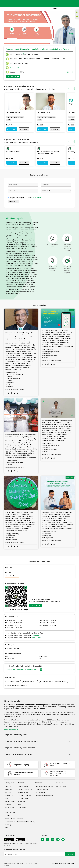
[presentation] (68, 88)
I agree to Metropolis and (26, 198)
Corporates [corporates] (9, 795)
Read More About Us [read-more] (11, 730)
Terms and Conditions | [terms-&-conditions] (59, 863)
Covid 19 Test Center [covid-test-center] (25, 789)
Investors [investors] (9, 789)
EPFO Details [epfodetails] (10, 807)
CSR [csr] (7, 798)
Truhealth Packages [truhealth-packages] (25, 795)
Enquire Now (24, 129)
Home (46, 54)
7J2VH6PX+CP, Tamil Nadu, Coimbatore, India (24, 670)
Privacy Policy (36, 198)
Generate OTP (14, 201)
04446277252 (15, 68)
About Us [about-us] (8, 786)
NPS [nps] (7, 828)
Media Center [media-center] (10, 801)
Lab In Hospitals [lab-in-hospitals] (40, 792)
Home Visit (54, 54)
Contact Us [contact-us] (9, 816)
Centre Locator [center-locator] (23, 786)
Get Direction (13, 77)
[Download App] (9, 840)
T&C (26, 198)
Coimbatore (36, 638)
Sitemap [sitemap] (8, 825)
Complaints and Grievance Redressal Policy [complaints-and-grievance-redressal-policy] (20, 822)
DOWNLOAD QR (35, 605)
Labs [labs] (19, 804)
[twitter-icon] (48, 839)
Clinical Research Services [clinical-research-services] (44, 795)
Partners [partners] (8, 792)
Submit (70, 854)
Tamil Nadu (36, 636)
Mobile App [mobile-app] (22, 801)
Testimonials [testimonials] (22, 807)
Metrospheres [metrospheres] (61, 786)
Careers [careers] (8, 804)
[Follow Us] (42, 839)
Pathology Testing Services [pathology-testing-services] (44, 786)
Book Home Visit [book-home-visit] (23, 792)
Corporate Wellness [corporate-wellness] (42, 789)
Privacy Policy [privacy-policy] (71, 863)
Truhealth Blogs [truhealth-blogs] (23, 798)
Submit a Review (12, 576)
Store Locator (64, 54)
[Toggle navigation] (28, 25)
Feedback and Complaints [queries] (14, 819)
